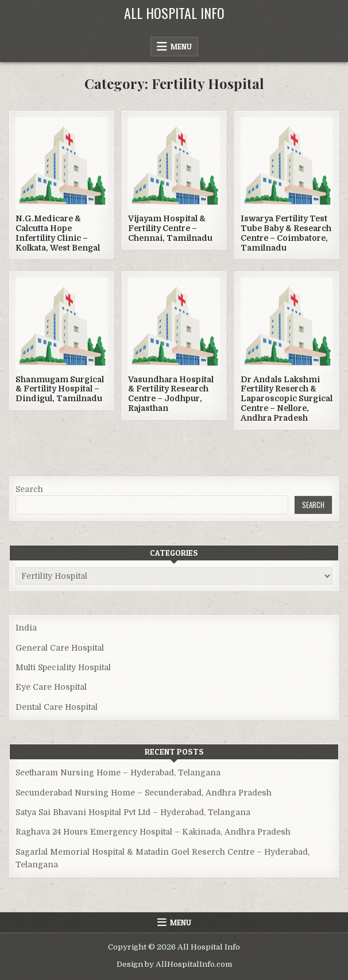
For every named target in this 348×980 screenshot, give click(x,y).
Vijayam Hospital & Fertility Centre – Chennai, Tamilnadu (170, 228)
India (26, 628)
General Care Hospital (60, 648)
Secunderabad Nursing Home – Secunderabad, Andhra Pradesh (144, 793)
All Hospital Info (174, 13)
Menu (181, 47)
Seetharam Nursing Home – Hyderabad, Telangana (118, 773)
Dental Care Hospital (57, 707)
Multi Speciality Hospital (63, 667)
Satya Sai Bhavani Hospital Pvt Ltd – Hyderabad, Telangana (133, 812)
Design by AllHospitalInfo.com (174, 964)
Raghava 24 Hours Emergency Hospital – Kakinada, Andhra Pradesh (153, 832)
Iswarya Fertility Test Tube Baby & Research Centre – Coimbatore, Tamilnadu (286, 233)
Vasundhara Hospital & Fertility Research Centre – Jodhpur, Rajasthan (171, 394)
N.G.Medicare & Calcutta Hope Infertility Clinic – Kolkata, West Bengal (58, 233)
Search (29, 489)
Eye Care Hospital (51, 687)
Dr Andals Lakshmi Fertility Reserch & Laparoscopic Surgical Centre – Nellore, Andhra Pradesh (287, 399)
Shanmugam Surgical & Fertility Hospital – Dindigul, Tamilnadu (60, 389)
